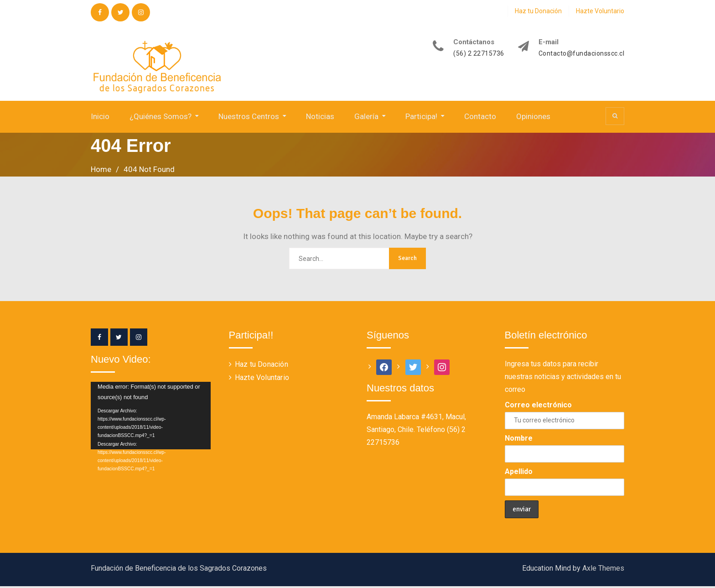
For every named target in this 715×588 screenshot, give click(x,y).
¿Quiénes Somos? (161, 118)
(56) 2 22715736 (479, 54)
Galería (366, 118)
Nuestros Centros (249, 118)
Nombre (519, 440)
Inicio (100, 118)
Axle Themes (603, 570)
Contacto (480, 118)
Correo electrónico (538, 406)
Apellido (519, 473)
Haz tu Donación (538, 11)
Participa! (421, 118)
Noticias (320, 118)
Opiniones (533, 118)
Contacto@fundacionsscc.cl (582, 54)
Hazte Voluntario (600, 11)
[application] (151, 417)
